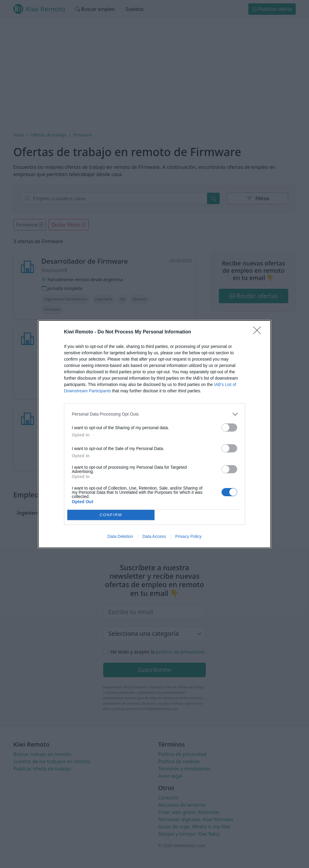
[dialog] (154, 434)
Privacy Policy (188, 536)
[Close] (259, 332)
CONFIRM (111, 515)
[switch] (229, 428)
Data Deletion (120, 536)
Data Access (154, 536)
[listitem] (154, 414)
